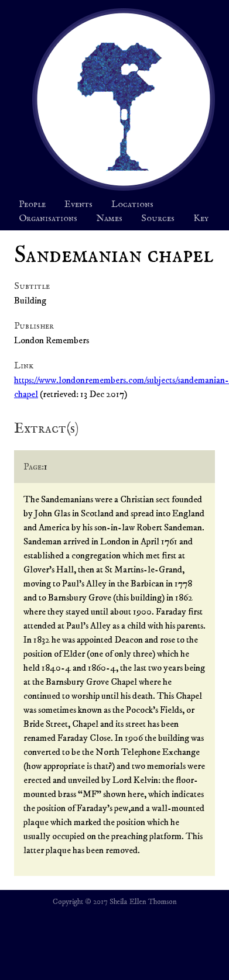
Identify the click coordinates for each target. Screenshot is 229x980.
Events (78, 205)
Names (109, 219)
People (32, 205)
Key (201, 219)
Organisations (48, 219)
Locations (132, 205)
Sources (158, 219)
